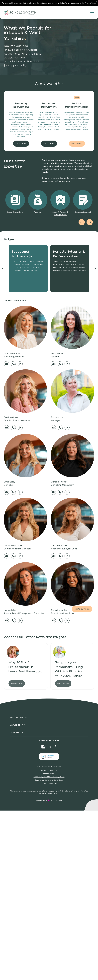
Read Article (17, 683)
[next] (95, 268)
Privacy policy (49, 774)
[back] (3, 268)
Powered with (41, 800)
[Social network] (43, 747)
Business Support (83, 212)
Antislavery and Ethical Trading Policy (49, 777)
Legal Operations (15, 212)
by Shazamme (57, 800)
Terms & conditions (49, 770)
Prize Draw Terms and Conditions (49, 780)
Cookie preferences (49, 783)
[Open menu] (92, 13)
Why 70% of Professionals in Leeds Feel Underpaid (25, 667)
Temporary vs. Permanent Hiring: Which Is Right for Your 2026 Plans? (69, 669)
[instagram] (55, 747)
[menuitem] (49, 717)
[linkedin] (49, 747)
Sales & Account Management (60, 213)
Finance (38, 212)
